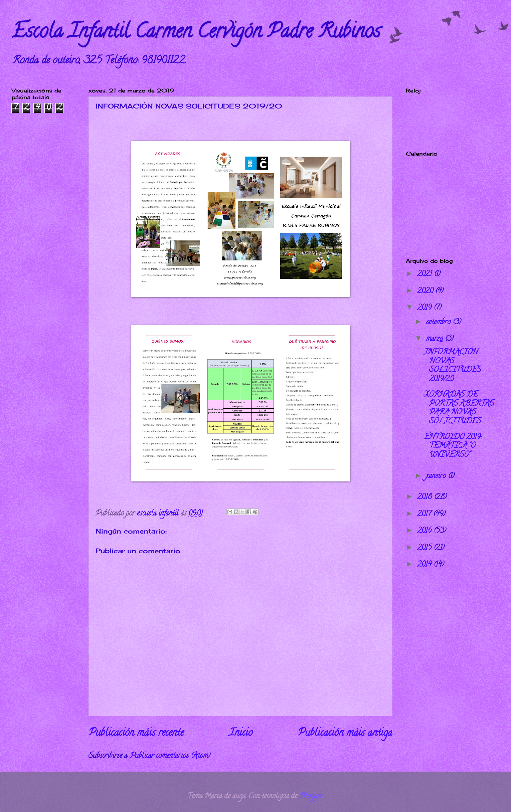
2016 (425, 531)
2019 (425, 308)
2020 (426, 291)
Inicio (241, 734)
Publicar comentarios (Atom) (170, 756)
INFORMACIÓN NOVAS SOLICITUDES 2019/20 (453, 366)
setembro (439, 323)
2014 (425, 565)
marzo (436, 339)
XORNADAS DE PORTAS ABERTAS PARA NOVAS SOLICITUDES (459, 408)
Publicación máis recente (136, 734)
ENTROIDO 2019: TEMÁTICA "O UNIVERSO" (453, 446)
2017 (425, 515)
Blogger (311, 797)
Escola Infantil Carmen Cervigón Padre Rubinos (196, 33)
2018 (425, 497)
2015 (425, 548)
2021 (425, 274)
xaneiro (437, 476)
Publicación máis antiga (345, 734)
